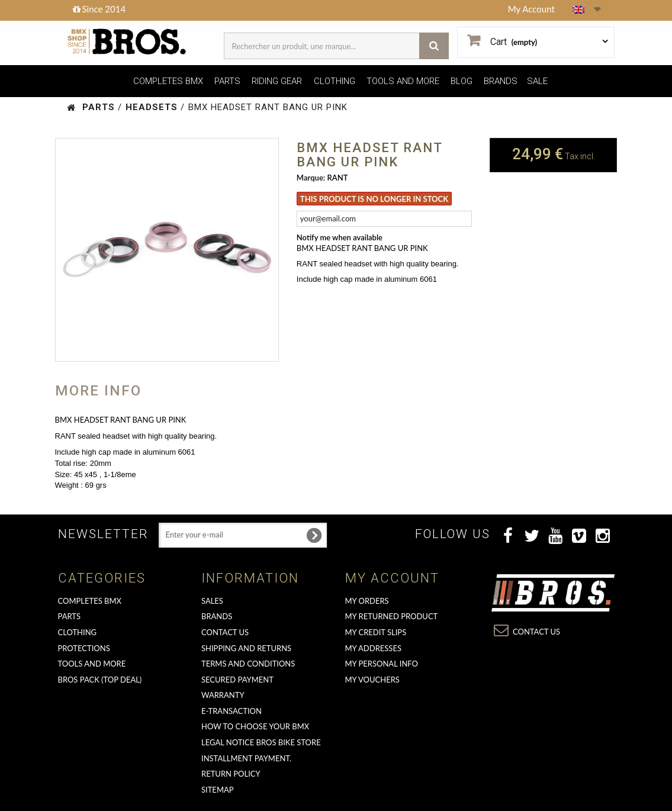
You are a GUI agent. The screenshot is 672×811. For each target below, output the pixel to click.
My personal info (382, 664)
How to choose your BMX (255, 726)
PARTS (227, 81)
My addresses (373, 648)
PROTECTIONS (84, 648)
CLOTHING (335, 81)
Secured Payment (237, 680)
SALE (537, 81)
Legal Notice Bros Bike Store (261, 742)
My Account (531, 9)
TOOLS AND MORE (403, 81)
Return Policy (231, 774)
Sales (212, 601)
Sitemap (218, 790)
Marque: (311, 178)
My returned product (392, 616)
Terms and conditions (248, 664)
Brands (217, 616)
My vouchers (372, 680)
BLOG (462, 81)
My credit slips (376, 632)
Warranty (223, 695)
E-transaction (231, 711)
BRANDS (501, 81)
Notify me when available (340, 237)
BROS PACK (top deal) (100, 680)
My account (392, 578)
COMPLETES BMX (168, 81)
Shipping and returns (246, 648)
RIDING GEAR (277, 81)
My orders (367, 601)
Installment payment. (246, 758)
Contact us (225, 632)
